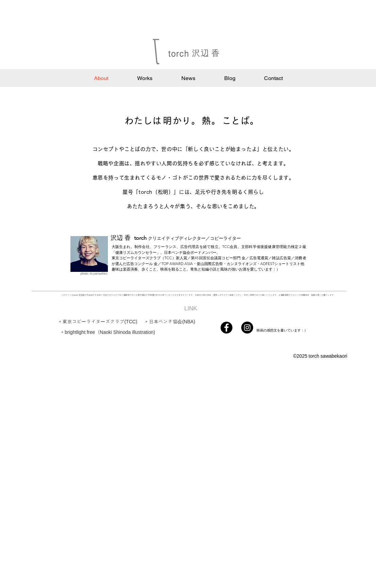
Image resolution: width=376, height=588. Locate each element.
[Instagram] (247, 328)
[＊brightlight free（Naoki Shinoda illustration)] (108, 332)
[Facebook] (226, 328)
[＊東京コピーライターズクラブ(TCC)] (98, 322)
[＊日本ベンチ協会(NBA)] (170, 322)
